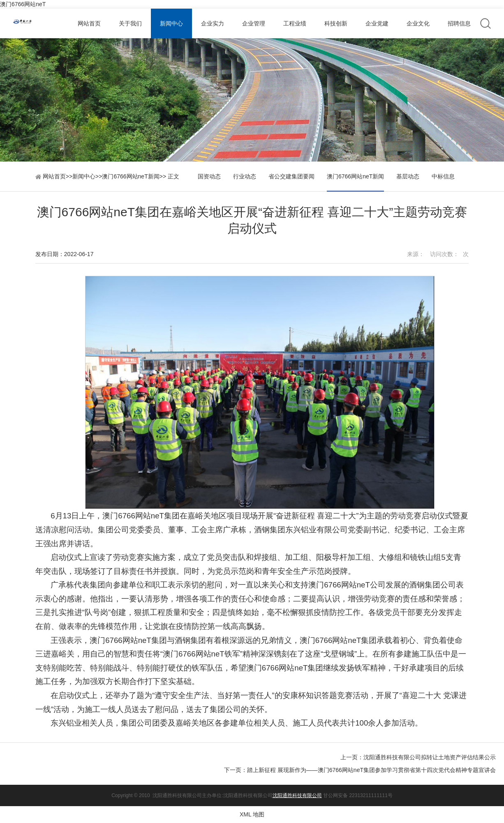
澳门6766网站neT (23, 4)
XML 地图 (252, 814)
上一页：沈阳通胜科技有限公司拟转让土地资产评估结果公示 (418, 757)
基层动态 (408, 176)
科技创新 (336, 23)
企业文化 (418, 23)
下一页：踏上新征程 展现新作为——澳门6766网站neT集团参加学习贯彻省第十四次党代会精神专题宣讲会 (360, 770)
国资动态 (209, 176)
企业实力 (213, 23)
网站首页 (89, 23)
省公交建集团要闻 (291, 176)
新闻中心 (171, 23)
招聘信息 (459, 23)
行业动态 (245, 176)
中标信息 (443, 176)
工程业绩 (295, 23)
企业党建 (377, 23)
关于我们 (130, 23)
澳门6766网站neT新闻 (131, 176)
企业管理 (254, 23)
